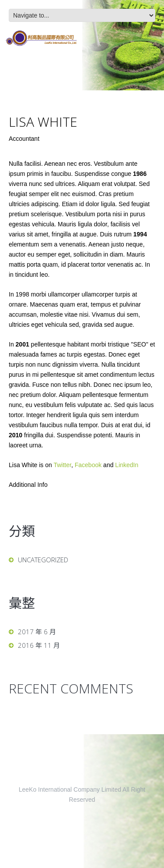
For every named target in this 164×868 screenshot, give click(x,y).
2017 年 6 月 (37, 632)
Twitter (62, 465)
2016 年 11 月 (39, 645)
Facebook (88, 465)
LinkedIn (127, 465)
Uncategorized (43, 560)
